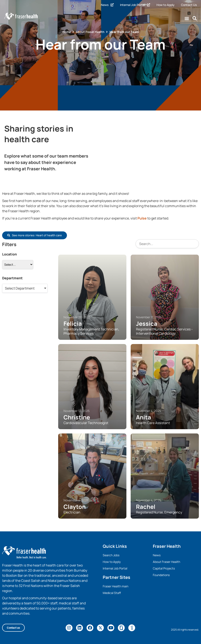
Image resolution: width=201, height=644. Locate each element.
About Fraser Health (90, 32)
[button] (187, 18)
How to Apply (166, 5)
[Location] (18, 265)
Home (67, 32)
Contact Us (189, 5)
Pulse (142, 218)
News (107, 5)
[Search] (167, 244)
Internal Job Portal (135, 5)
